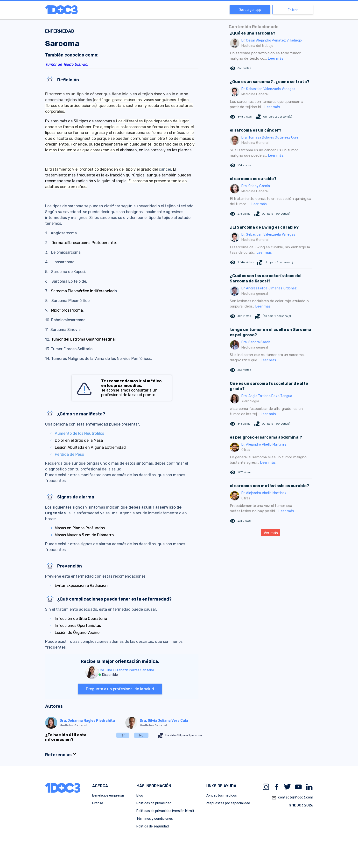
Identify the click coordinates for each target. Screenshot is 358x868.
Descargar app (250, 10)
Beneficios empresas (108, 795)
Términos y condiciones (155, 819)
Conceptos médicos (221, 795)
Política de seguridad (153, 826)
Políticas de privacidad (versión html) (165, 811)
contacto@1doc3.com (292, 798)
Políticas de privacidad (154, 803)
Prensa (98, 803)
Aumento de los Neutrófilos (79, 433)
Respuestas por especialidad (228, 803)
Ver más (271, 533)
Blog (140, 795)
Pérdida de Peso (69, 454)
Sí (123, 735)
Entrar (293, 10)
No (141, 735)
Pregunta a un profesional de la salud (120, 689)
